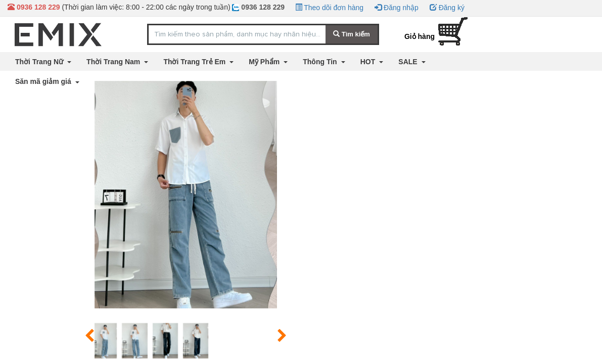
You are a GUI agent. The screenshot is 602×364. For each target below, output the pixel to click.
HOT (369, 62)
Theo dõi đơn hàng (330, 8)
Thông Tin (321, 62)
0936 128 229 (258, 7)
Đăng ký (447, 8)
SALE (409, 62)
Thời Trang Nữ (40, 62)
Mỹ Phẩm (265, 62)
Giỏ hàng (420, 36)
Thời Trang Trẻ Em (195, 62)
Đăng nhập (397, 8)
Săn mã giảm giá (44, 81)
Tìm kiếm (352, 34)
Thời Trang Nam (114, 62)
